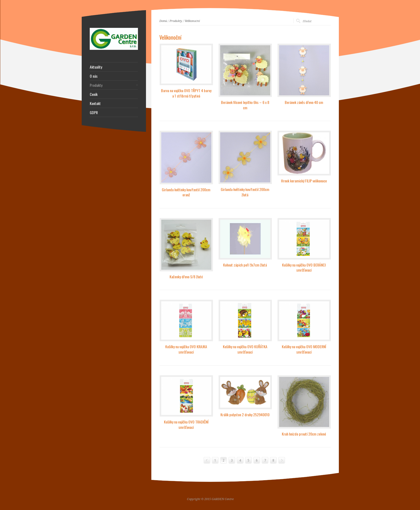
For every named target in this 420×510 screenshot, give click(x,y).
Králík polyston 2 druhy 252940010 (245, 415)
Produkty (176, 21)
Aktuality (96, 67)
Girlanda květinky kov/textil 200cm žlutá (245, 192)
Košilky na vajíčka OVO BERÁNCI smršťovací (304, 267)
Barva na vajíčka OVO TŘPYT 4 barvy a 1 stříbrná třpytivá (186, 93)
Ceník (94, 94)
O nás (94, 76)
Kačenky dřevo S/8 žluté (186, 277)
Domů (163, 21)
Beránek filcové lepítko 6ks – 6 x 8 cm (245, 105)
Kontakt (95, 103)
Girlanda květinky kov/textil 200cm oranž (186, 192)
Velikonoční (192, 21)
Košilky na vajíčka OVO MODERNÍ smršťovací (304, 349)
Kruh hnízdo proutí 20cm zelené (304, 434)
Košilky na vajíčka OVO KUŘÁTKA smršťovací (245, 349)
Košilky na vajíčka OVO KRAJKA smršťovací (186, 349)
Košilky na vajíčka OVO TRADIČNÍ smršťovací (186, 424)
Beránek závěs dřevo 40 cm (304, 102)
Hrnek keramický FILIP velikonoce (304, 181)
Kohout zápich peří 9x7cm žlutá (245, 265)
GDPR (94, 112)
